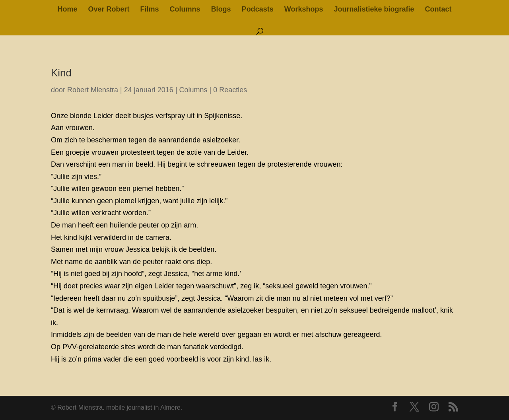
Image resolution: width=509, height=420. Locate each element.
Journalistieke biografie (374, 10)
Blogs (221, 10)
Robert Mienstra (93, 90)
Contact (438, 10)
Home (67, 10)
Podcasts (258, 10)
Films (150, 10)
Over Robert (109, 10)
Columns (185, 10)
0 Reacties (230, 90)
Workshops (304, 10)
